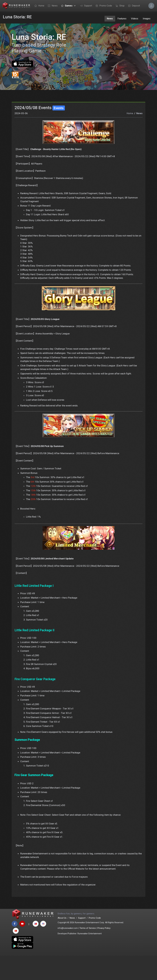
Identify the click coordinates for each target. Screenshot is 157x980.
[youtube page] (22, 948)
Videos (135, 19)
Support (85, 6)
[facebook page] (15, 948)
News (52, 6)
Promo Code (103, 6)
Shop (119, 6)
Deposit (133, 6)
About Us (62, 942)
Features (122, 19)
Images (147, 19)
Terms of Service (88, 952)
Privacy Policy (104, 952)
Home (39, 6)
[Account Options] (151, 6)
